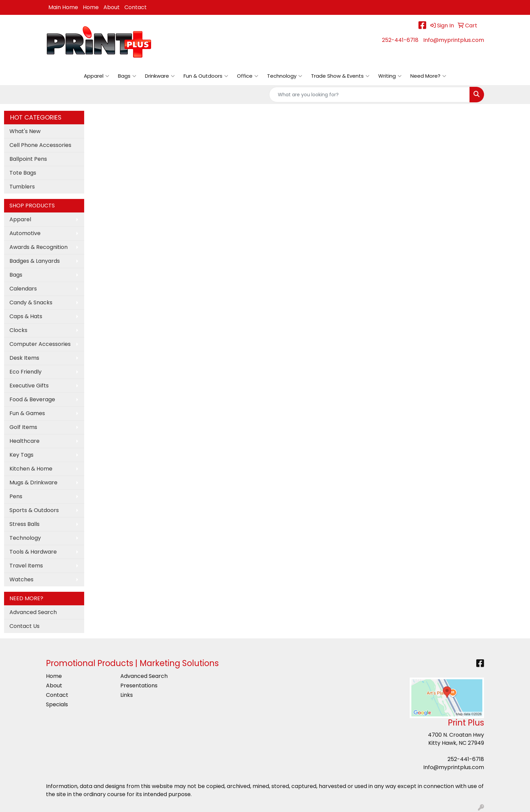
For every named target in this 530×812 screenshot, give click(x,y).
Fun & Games (27, 413)
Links (127, 695)
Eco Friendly (26, 372)
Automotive (25, 233)
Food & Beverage (32, 399)
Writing (390, 76)
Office (248, 76)
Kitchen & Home (31, 469)
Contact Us (25, 626)
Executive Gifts (29, 386)
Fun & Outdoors (206, 76)
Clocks (18, 330)
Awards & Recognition (39, 247)
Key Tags (21, 455)
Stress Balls (25, 524)
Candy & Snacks (31, 302)
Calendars (23, 289)
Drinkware (160, 76)
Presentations (139, 686)
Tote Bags (23, 173)
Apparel (97, 76)
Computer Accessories (40, 344)
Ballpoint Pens (28, 159)
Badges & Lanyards (35, 261)
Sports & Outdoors (34, 510)
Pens (16, 496)
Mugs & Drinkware (33, 483)
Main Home (63, 7)
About (112, 7)
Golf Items (23, 427)
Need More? (428, 76)
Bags (127, 76)
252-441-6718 (400, 40)
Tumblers (22, 187)
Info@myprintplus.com (454, 40)
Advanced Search (33, 612)
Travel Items (26, 566)
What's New (25, 131)
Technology (285, 76)
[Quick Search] (369, 95)
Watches (21, 579)
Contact (136, 7)
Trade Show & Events (340, 76)
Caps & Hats (26, 316)
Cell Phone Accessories (40, 145)
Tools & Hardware (33, 552)
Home (91, 7)
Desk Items (24, 358)
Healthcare (25, 441)
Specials (57, 704)
